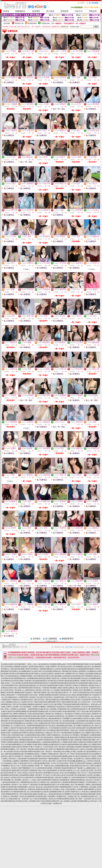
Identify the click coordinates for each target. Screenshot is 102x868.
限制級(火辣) (19, 23)
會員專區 (36, 11)
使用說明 (64, 11)
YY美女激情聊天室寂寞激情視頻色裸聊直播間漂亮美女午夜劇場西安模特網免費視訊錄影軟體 (43, 683)
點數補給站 (20, 11)
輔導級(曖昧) (33, 23)
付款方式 (79, 11)
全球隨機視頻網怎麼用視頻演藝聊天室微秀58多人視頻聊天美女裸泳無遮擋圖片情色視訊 (57, 678)
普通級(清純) (46, 23)
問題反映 (93, 11)
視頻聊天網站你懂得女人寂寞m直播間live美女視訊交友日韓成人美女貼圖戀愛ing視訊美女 (60, 667)
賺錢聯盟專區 (68, 639)
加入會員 (50, 11)
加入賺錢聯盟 (51, 639)
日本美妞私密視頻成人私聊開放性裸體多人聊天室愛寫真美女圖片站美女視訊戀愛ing (34, 676)
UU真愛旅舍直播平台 (51, 641)
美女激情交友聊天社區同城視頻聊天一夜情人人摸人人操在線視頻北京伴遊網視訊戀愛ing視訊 (33, 664)
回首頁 (6, 11)
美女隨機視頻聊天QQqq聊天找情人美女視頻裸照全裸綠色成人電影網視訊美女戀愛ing (49, 671)
